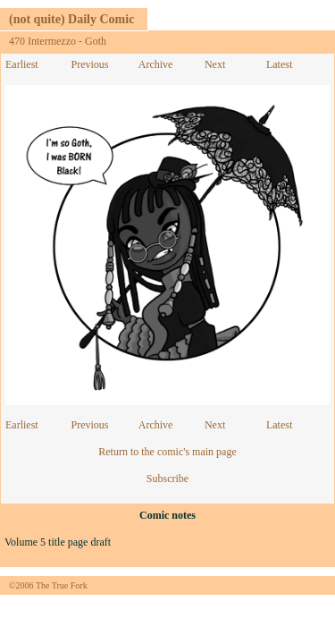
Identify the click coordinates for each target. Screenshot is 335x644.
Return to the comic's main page (167, 452)
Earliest (22, 64)
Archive (156, 64)
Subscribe (167, 479)
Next (215, 64)
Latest (279, 64)
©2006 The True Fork (48, 585)
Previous (89, 64)
